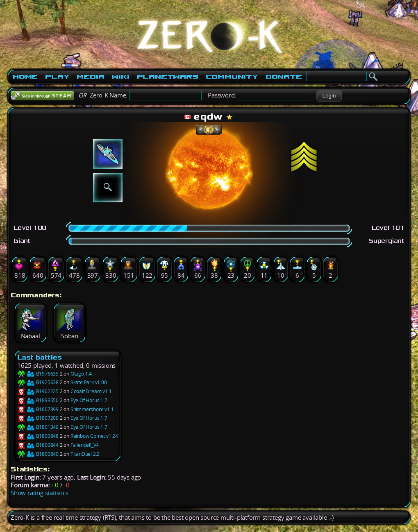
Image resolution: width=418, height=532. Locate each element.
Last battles (40, 357)
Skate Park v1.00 (89, 382)
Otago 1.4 (81, 374)
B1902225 (38, 391)
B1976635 (38, 374)
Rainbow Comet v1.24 (94, 436)
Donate (284, 77)
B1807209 (38, 418)
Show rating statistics (40, 493)
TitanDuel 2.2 (85, 454)
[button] (329, 96)
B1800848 (38, 436)
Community (232, 77)
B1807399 (38, 409)
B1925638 (38, 382)
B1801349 (38, 427)
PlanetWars (168, 77)
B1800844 (38, 445)
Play (57, 77)
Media (90, 77)
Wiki (120, 77)
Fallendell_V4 (85, 445)
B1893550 (38, 400)
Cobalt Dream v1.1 (91, 391)
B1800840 (38, 454)
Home (25, 77)
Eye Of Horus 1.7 (89, 400)
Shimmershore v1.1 (92, 409)
